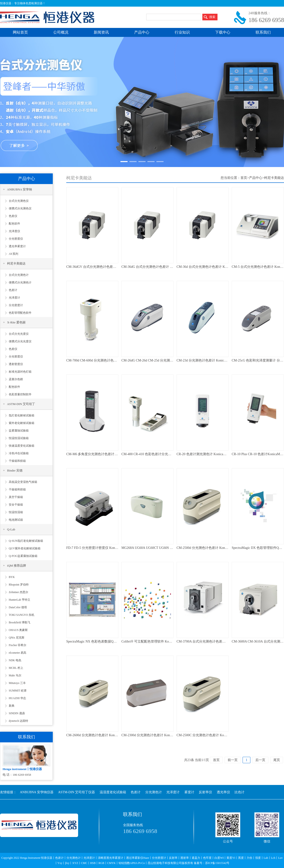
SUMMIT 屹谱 (18, 691)
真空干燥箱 (16, 497)
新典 (12, 706)
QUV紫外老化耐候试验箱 (25, 548)
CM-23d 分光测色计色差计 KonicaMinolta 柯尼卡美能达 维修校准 (224, 360)
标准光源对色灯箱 (20, 372)
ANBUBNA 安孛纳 (19, 189)
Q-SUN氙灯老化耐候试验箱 (26, 541)
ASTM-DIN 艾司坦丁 (21, 404)
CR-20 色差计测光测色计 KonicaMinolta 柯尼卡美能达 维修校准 (222, 454)
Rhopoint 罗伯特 (19, 585)
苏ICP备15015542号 (217, 863)
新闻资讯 (101, 32)
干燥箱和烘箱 (17, 461)
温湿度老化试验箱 (113, 792)
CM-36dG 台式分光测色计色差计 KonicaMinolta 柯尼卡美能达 (166, 267)
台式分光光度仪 (19, 334)
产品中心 (142, 32)
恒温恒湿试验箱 (19, 438)
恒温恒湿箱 (16, 512)
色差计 (13, 290)
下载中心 (223, 32)
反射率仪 (205, 792)
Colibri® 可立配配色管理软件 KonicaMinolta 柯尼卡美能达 (164, 641)
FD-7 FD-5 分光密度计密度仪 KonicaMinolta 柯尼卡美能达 (108, 548)
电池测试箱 (16, 520)
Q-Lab (11, 529)
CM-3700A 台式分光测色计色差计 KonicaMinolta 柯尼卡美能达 (222, 641)
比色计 (240, 792)
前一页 (233, 760)
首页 (244, 178)
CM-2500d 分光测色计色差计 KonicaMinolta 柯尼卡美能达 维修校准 (225, 548)
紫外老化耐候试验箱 (22, 423)
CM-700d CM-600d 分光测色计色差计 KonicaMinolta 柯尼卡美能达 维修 (118, 360)
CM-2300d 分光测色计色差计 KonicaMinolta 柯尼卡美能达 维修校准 (170, 735)
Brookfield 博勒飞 (20, 622)
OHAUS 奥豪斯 (18, 630)
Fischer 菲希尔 (18, 645)
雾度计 (189, 792)
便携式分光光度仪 (20, 341)
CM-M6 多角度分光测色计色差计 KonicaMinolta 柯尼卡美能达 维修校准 (118, 454)
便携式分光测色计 (20, 282)
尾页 (277, 760)
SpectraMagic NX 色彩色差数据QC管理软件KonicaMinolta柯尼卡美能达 (118, 641)
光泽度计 (14, 298)
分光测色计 (154, 792)
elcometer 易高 (18, 653)
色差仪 (13, 216)
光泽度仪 (14, 231)
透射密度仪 (16, 364)
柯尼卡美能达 (16, 263)
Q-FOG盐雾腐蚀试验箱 (23, 556)
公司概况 (61, 32)
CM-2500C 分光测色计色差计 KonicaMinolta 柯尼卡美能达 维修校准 (226, 735)
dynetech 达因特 (18, 721)
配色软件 (14, 224)
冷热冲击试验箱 (19, 453)
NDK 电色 (15, 660)
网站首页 (20, 32)
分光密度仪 (16, 239)
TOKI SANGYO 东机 (22, 615)
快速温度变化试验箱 (22, 446)
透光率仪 (223, 792)
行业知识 (182, 32)
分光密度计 (16, 305)
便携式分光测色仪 (20, 208)
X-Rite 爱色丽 (16, 322)
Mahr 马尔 (15, 675)
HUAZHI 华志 (17, 698)
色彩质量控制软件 (20, 394)
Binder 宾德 (15, 470)
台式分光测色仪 (19, 201)
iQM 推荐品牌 (17, 566)
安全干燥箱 (16, 505)
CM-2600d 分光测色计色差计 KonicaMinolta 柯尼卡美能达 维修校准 (115, 735)
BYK (12, 577)
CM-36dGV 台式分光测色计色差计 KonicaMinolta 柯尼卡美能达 (112, 267)
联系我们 (263, 32)
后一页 (260, 760)
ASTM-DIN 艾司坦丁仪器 (76, 792)
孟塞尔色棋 (16, 379)
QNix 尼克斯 (17, 638)
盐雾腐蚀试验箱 (19, 431)
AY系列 (13, 254)
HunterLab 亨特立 (20, 600)
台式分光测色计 (19, 275)
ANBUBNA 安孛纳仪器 (37, 792)
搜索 (212, 17)
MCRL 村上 (16, 668)
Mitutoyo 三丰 (17, 683)
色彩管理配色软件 (20, 313)
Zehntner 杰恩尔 (18, 592)
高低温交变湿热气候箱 (23, 482)
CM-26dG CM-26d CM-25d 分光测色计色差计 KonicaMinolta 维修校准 (171, 360)
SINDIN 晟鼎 (17, 713)
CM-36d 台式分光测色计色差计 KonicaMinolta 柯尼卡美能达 (220, 267)
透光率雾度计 (17, 246)
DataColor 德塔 (18, 607)
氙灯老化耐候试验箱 (22, 415)
